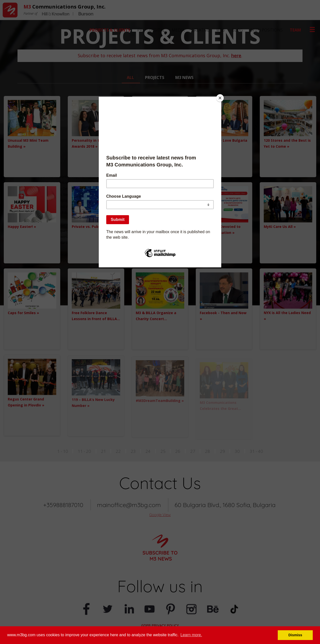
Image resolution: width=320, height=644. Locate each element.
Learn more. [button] (191, 635)
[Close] (220, 98)
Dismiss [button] (295, 635)
